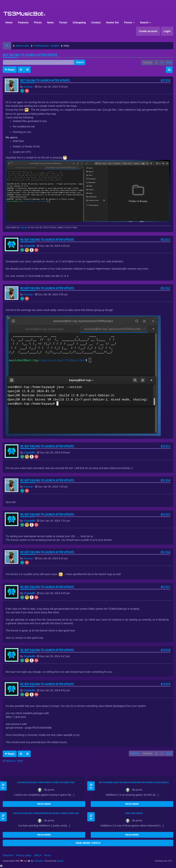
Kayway (28, 87)
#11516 (166, 552)
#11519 (166, 684)
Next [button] (169, 63)
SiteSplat (38, 861)
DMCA (38, 855)
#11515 (166, 514)
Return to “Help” (13, 761)
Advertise (8, 855)
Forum (63, 22)
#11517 (166, 587)
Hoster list (112, 22)
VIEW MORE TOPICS (88, 843)
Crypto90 (29, 246)
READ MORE (44, 804)
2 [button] (162, 63)
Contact (96, 22)
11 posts (148, 63)
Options (135, 753)
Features (23, 22)
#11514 (166, 480)
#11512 (166, 288)
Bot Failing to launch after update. (30, 55)
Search (146, 22)
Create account (148, 31)
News (50, 22)
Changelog (79, 22)
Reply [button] (10, 70)
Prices (38, 22)
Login (167, 31)
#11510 (166, 80)
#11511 (166, 240)
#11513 (166, 446)
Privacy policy (24, 855)
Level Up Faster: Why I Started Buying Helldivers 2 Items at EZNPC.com (46, 813)
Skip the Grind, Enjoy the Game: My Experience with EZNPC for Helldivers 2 (134, 782)
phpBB (60, 861)
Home (9, 22)
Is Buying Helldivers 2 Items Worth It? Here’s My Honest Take (46, 782)
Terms (47, 855)
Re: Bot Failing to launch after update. (47, 240)
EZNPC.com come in (134, 813)
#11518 (166, 650)
